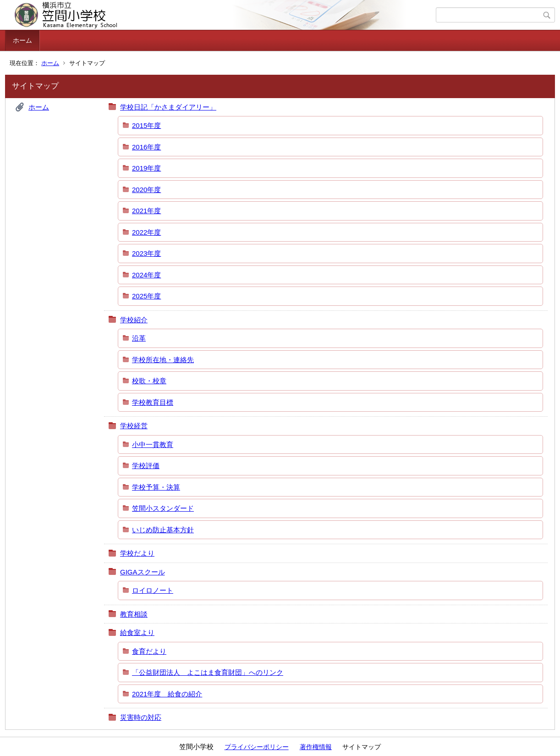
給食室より (137, 632)
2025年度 (146, 296)
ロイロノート (153, 590)
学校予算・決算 (156, 487)
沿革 (139, 338)
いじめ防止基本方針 (163, 530)
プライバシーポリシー (257, 747)
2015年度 (146, 125)
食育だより (149, 651)
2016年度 (146, 147)
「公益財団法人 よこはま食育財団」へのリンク (208, 672)
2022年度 (146, 232)
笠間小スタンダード (163, 508)
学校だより (137, 553)
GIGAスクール (143, 572)
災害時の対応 (141, 717)
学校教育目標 (153, 402)
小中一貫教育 (153, 444)
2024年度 (146, 275)
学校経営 (134, 426)
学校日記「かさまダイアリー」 (168, 107)
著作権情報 (316, 747)
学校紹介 (134, 320)
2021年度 (146, 211)
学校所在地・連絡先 (163, 360)
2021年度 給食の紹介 (167, 694)
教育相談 (134, 614)
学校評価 (146, 466)
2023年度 (146, 253)
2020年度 (146, 190)
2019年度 (146, 168)
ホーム (22, 40)
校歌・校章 (149, 381)
